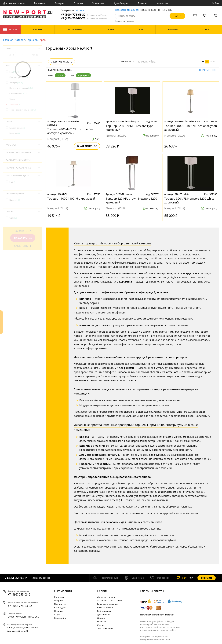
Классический (17, 128)
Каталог (10, 29)
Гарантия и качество (107, 604)
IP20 (13, 182)
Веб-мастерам (104, 611)
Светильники (19, 94)
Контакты (162, 3)
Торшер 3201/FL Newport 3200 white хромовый (189, 200)
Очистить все (208, 70)
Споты (14, 99)
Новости (101, 622)
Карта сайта (60, 618)
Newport (15, 200)
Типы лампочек (105, 629)
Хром (60, 75)
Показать (23, 238)
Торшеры (32, 40)
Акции (57, 615)
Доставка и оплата (14, 3)
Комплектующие (19, 77)
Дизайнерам (121, 3)
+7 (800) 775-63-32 (84, 15)
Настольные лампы (21, 88)
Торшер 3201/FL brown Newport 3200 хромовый (131, 200)
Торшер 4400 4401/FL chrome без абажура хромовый (70, 131)
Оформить (207, 578)
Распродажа (60, 607)
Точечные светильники (23, 110)
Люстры (16, 83)
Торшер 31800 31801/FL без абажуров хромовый (191, 128)
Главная (8, 40)
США (13, 218)
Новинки (59, 611)
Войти (215, 3)
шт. (182, 578)
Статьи (101, 625)
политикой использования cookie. (159, 630)
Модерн (15, 133)
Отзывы (78, 3)
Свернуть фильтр (62, 62)
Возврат (59, 3)
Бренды (143, 3)
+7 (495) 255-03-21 (84, 18)
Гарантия (40, 3)
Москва (80, 10)
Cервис (102, 591)
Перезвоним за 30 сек (127, 10)
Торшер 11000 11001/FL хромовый (71, 199)
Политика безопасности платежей (157, 615)
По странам (60, 604)
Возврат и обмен (106, 607)
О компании (63, 591)
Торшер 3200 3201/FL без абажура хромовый (130, 128)
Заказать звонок (41, 578)
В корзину (87, 146)
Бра (14, 72)
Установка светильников (109, 600)
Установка (98, 3)
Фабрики (59, 600)
